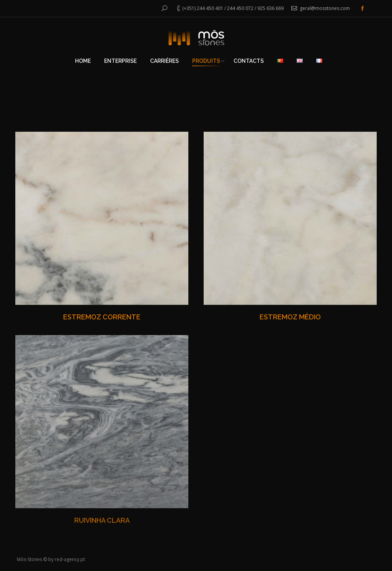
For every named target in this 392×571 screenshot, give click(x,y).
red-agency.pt (70, 559)
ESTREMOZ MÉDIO (290, 317)
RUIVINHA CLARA (102, 520)
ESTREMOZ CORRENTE (102, 317)
